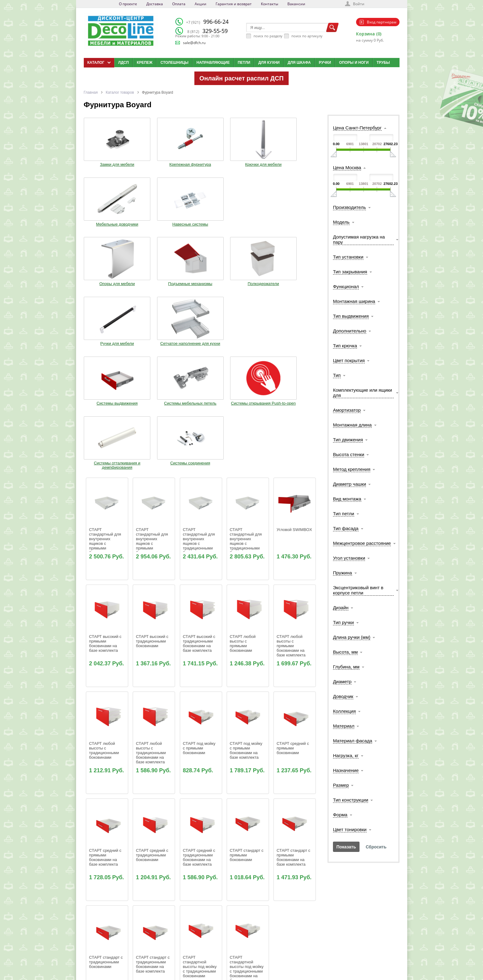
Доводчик (343, 696)
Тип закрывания (350, 272)
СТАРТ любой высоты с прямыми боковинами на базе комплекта (291, 478)
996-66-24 (207, 22)
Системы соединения (297, 289)
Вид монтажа (347, 499)
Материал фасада (353, 741)
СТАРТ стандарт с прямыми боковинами (247, 687)
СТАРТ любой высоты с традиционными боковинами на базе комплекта (151, 585)
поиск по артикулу (307, 36)
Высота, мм (345, 652)
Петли (244, 63)
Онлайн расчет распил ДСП (241, 78)
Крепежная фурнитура (153, 162)
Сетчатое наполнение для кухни (297, 227)
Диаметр (342, 682)
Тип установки (348, 257)
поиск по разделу (268, 36)
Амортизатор (347, 410)
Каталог (243, 926)
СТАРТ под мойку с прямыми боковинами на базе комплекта (247, 582)
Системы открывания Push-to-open (201, 291)
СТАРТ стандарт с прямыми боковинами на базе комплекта (294, 689)
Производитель (349, 207)
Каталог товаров (120, 92)
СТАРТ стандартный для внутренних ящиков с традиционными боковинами (200, 373)
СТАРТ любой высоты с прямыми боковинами (243, 476)
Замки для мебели (105, 162)
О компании (197, 926)
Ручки (325, 63)
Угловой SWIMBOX (294, 362)
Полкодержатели (201, 225)
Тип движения (348, 440)
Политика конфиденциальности (116, 957)
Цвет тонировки (350, 829)
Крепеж (145, 63)
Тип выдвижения (351, 316)
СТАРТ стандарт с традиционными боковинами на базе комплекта (153, 796)
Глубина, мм (346, 667)
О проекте (128, 4)
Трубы (383, 63)
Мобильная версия (103, 963)
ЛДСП (124, 63)
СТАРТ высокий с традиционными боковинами (153, 473)
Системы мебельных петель (153, 291)
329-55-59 (207, 31)
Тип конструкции (351, 800)
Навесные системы (297, 162)
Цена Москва (347, 167)
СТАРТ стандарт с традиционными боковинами (106, 794)
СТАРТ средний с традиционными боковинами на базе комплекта (200, 689)
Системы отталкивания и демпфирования (249, 293)
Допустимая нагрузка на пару (359, 239)
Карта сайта (246, 949)
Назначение (346, 770)
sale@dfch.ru (194, 43)
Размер (341, 785)
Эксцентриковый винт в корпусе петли (358, 590)
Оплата (179, 4)
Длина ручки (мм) (352, 637)
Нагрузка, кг (346, 755)
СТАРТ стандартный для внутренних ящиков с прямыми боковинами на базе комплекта (152, 376)
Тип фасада (346, 528)
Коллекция (344, 711)
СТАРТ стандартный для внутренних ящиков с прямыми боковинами (106, 373)
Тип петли (344, 514)
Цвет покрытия (349, 360)
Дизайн (341, 608)
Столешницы (175, 63)
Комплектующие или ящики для (363, 393)
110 (209, 857)
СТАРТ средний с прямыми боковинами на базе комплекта (106, 689)
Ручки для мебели (249, 225)
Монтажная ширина (354, 301)
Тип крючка (345, 346)
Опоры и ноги (354, 63)
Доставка (155, 4)
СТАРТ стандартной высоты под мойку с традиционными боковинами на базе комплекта (247, 801)
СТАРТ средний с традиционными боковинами (152, 687)
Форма (340, 815)
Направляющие (213, 63)
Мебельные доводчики (249, 164)
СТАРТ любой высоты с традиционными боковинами (105, 582)
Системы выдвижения (105, 289)
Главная (91, 92)
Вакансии (296, 4)
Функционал (346, 286)
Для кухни (269, 63)
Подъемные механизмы (153, 227)
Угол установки (349, 558)
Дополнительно (350, 331)
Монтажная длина (352, 425)
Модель (341, 222)
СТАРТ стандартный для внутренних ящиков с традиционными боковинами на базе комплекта (246, 376)
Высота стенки (349, 454)
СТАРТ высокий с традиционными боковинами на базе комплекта (200, 476)
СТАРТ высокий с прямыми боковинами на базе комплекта (106, 476)
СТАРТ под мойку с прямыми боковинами (200, 580)
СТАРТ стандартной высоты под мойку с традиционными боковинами (200, 799)
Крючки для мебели (201, 162)
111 (218, 857)
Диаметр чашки (350, 484)
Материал (344, 726)
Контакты (270, 4)
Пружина (343, 573)
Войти (359, 4)
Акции (201, 4)
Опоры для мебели (105, 225)
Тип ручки (343, 622)
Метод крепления (352, 469)
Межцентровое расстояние (362, 543)
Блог (241, 934)
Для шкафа (299, 63)
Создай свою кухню (252, 957)
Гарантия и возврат (234, 4)
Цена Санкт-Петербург (357, 128)
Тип (337, 375)
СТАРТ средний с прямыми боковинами (293, 580)
